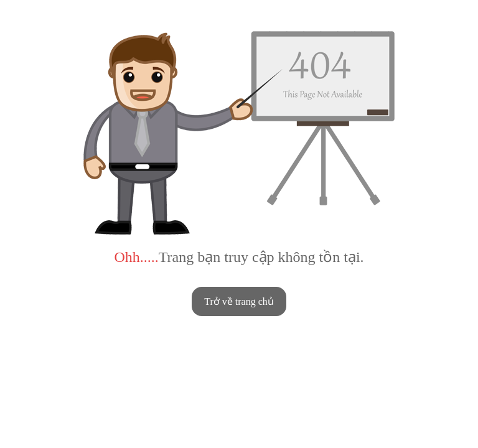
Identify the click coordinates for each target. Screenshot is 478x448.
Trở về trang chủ (239, 301)
